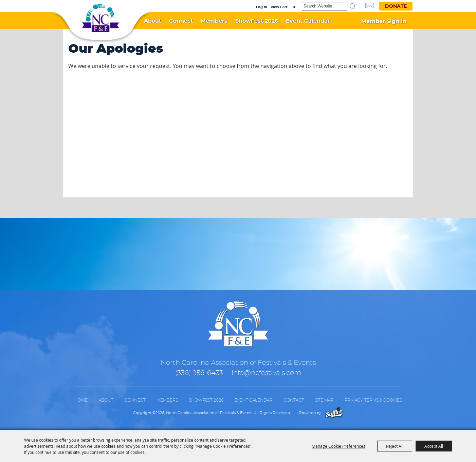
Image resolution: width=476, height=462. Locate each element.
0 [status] (294, 7)
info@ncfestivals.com (266, 373)
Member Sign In (384, 21)
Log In (262, 7)
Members (214, 21)
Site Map (324, 400)
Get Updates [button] (369, 6)
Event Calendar (308, 21)
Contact (294, 400)
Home (81, 400)
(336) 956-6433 (199, 373)
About (153, 21)
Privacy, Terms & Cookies (373, 400)
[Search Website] (325, 6)
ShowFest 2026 (257, 21)
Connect (181, 21)
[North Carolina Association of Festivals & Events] (100, 19)
